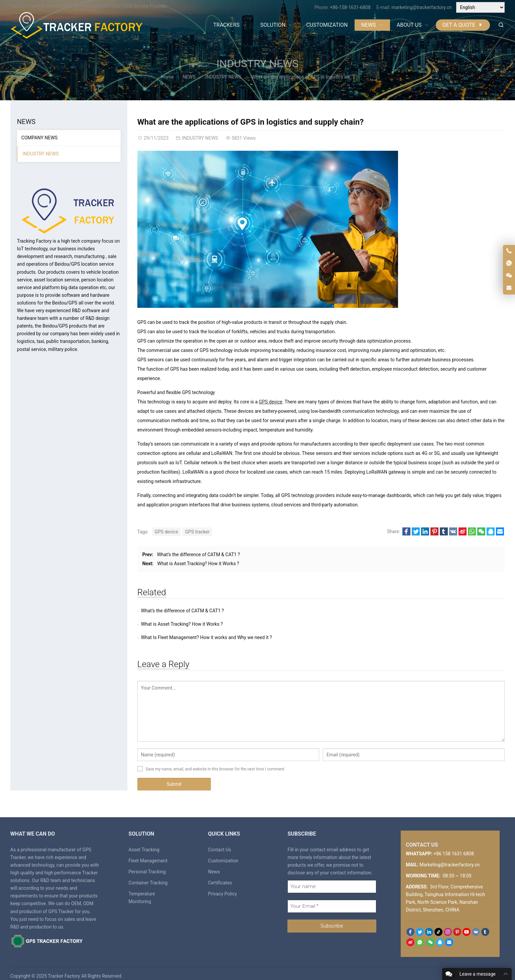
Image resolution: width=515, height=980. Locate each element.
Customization (223, 847)
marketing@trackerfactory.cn (422, 7)
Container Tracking (148, 869)
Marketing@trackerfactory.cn (449, 851)
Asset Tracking (144, 836)
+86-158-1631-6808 (350, 7)
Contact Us (220, 836)
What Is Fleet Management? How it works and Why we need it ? (207, 624)
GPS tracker (197, 532)
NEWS (189, 77)
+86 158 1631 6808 (454, 840)
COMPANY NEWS (39, 138)
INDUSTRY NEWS (258, 64)
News (214, 858)
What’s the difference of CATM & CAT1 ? (199, 555)
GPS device (270, 402)
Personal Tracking (147, 858)
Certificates (220, 869)
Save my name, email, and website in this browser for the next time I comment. (215, 756)
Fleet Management (148, 847)
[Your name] (332, 873)
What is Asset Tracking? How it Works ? (198, 564)
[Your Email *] (332, 893)
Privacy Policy (223, 880)
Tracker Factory (64, 963)
